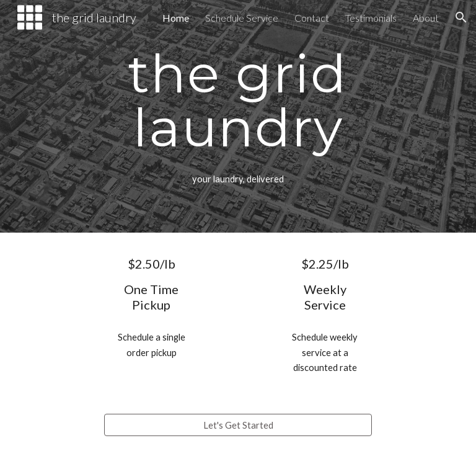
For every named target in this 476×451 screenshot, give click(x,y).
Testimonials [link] (371, 18)
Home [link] (176, 18)
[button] (461, 17)
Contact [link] (312, 18)
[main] (238, 100)
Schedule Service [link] (242, 18)
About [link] (426, 18)
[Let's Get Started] (238, 425)
